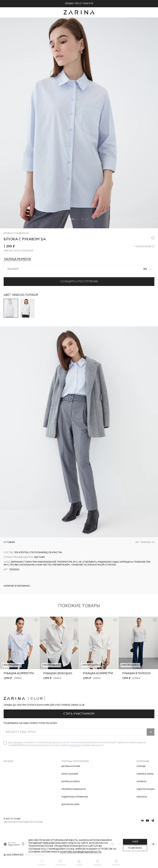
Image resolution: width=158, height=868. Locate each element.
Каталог (9, 761)
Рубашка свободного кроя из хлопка (71, 673)
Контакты (141, 782)
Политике (75, 746)
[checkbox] (5, 743)
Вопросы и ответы (71, 782)
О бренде (141, 766)
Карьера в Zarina (145, 774)
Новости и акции (145, 789)
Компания (143, 761)
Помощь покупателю (75, 761)
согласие (18, 743)
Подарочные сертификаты (75, 797)
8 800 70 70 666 (12, 819)
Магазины (142, 797)
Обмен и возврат (70, 774)
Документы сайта (70, 805)
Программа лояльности (73, 789)
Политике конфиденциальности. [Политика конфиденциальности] (81, 852)
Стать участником (79, 714)
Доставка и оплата (71, 766)
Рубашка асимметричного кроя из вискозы (36, 673)
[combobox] (79, 269)
